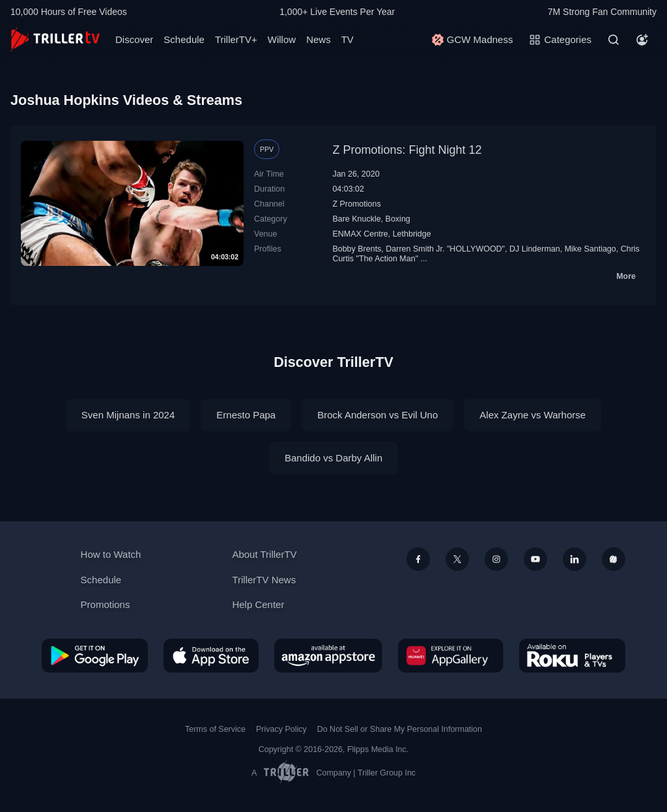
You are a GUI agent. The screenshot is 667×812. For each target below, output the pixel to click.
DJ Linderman (535, 249)
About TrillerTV (264, 554)
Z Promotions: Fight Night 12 (407, 150)
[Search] (614, 40)
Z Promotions (356, 204)
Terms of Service (215, 729)
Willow (282, 39)
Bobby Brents (357, 249)
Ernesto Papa (246, 415)
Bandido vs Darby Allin (333, 458)
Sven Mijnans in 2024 (128, 415)
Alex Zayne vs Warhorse (532, 415)
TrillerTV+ (236, 39)
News (319, 39)
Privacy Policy (281, 729)
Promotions (106, 604)
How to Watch (111, 554)
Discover (134, 39)
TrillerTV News (264, 580)
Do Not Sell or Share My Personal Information (400, 729)
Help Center (258, 604)
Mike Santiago (590, 249)
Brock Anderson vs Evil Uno (377, 415)
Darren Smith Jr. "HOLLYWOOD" (445, 249)
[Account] (642, 40)
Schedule (184, 39)
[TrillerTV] (55, 39)
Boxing (398, 219)
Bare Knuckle (356, 219)
